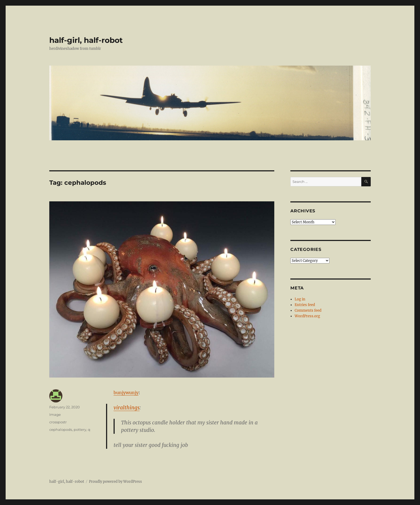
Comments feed (308, 310)
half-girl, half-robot (86, 40)
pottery (80, 429)
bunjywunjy (126, 393)
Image (55, 414)
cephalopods (61, 429)
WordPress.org (307, 316)
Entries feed (305, 305)
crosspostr (58, 422)
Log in (300, 299)
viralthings (127, 408)
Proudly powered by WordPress (115, 482)
